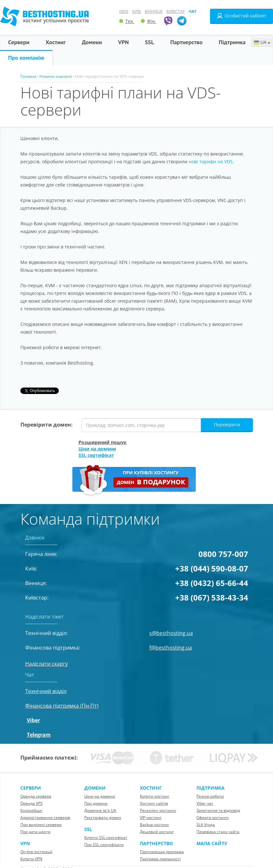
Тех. (127, 21)
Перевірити (227, 424)
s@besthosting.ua (171, 633)
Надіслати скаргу (47, 664)
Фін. (148, 21)
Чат (193, 11)
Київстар (176, 11)
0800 (124, 11)
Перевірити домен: (47, 425)
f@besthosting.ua (171, 648)
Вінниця (154, 11)
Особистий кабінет (241, 16)
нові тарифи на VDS (211, 161)
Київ (136, 11)
